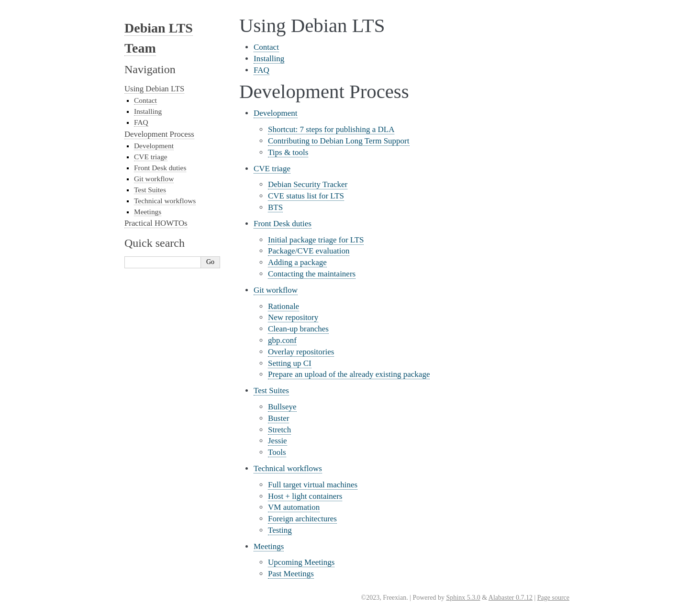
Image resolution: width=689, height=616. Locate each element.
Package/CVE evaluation (309, 251)
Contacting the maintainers (312, 274)
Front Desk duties (283, 224)
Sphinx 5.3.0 (463, 598)
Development (276, 113)
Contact (266, 47)
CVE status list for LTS (306, 196)
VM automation (294, 507)
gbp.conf (282, 340)
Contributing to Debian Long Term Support (339, 141)
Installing (269, 59)
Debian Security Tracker (308, 184)
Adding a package (297, 262)
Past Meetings (291, 574)
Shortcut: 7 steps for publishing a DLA (331, 129)
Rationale (283, 306)
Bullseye (282, 407)
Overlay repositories (301, 352)
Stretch (279, 430)
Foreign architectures (302, 519)
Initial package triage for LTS (316, 240)
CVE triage (272, 169)
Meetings (269, 546)
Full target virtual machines (313, 485)
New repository (293, 317)
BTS (275, 207)
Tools (277, 452)
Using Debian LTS (154, 89)
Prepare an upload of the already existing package (349, 374)
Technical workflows (288, 468)
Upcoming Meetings (301, 562)
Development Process (159, 134)
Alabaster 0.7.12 (511, 598)
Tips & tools (288, 152)
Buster (278, 418)
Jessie (278, 441)
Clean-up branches (298, 329)
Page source (553, 598)
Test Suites (271, 390)
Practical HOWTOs (156, 223)
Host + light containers (305, 496)
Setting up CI (290, 363)
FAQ (261, 70)
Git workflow (276, 290)
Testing (280, 530)
